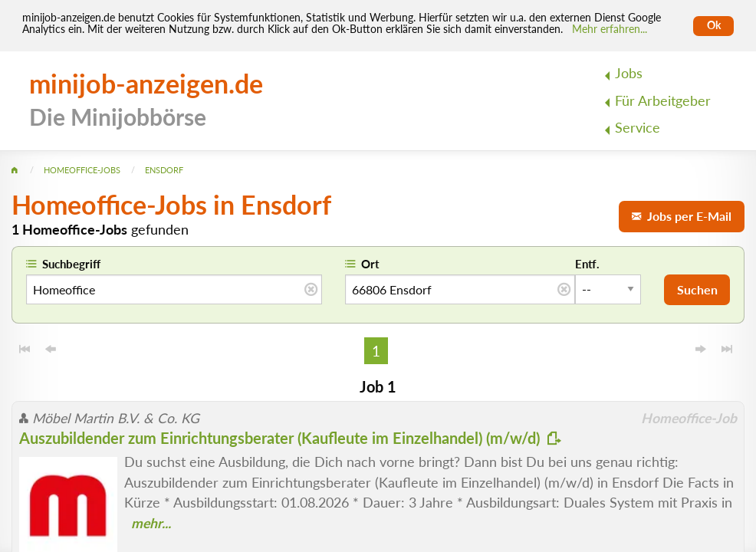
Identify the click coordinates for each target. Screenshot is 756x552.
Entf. (587, 264)
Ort (370, 264)
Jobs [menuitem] (629, 73)
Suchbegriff (71, 264)
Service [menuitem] (638, 128)
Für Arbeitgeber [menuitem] (663, 101)
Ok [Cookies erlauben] (714, 25)
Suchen (697, 289)
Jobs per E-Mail (682, 216)
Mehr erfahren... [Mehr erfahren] (610, 29)
